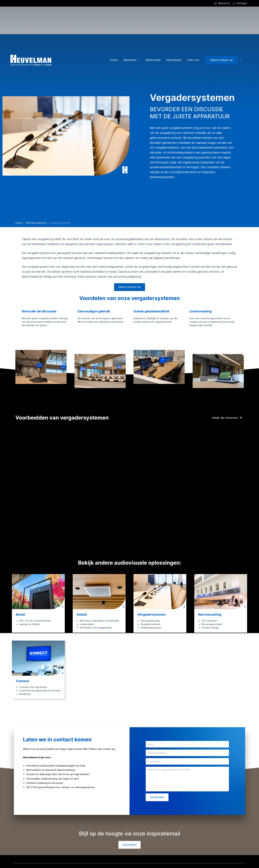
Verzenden (157, 797)
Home (114, 60)
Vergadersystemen (60, 223)
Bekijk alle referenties (225, 418)
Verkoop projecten (36, 223)
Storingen (242, 3)
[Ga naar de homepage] (31, 60)
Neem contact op (221, 60)
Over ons (193, 60)
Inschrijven (129, 845)
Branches (130, 60)
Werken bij (224, 3)
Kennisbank (174, 60)
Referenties (153, 60)
